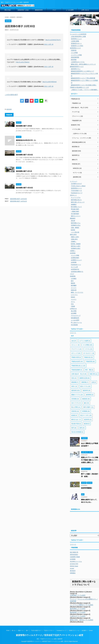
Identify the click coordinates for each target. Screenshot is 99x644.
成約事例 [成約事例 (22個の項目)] (90, 395)
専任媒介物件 (75, 209)
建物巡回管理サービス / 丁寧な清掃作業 (83, 78)
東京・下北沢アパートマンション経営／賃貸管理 (49, 639)
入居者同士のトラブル (78, 62)
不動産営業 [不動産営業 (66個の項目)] (90, 361)
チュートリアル (76, 198)
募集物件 (73, 218)
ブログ (54, 10)
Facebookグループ (77, 193)
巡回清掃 (9, 109)
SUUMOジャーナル (76, 561)
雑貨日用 (74, 290)
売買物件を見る (76, 225)
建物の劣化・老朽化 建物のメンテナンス (83, 64)
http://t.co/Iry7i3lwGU (23, 62)
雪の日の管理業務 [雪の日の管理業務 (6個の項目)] (77, 432)
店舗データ (21, 630)
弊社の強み (8, 10)
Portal (8, 630)
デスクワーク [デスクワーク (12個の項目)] (76, 349)
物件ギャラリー (76, 216)
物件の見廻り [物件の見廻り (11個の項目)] (88, 407)
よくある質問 (70, 10)
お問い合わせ (85, 10)
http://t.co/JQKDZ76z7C (53, 40)
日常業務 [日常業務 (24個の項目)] (75, 399)
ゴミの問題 (74, 53)
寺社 (72, 304)
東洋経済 (73, 571)
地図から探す (75, 237)
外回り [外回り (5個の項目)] (74, 386)
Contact (91, 630)
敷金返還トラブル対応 (78, 612)
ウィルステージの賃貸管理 (78, 34)
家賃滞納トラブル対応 (78, 609)
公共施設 (74, 279)
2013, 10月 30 (49, 44)
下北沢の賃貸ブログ (36, 630)
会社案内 (84, 630)
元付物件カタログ (76, 184)
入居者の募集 (75, 41)
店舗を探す (74, 239)
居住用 (73, 221)
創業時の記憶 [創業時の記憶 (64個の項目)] (85, 378)
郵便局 (73, 283)
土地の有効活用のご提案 (78, 36)
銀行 (72, 281)
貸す (27, 630)
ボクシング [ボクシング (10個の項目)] (76, 353)
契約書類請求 (75, 318)
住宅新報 (73, 559)
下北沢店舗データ (76, 191)
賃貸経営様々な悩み (23, 10)
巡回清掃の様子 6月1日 (24, 171)
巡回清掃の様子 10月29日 (19, 199)
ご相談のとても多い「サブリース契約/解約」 (85, 90)
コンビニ (74, 299)
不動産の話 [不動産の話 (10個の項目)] (88, 357)
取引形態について (76, 207)
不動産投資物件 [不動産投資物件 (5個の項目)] (77, 370)
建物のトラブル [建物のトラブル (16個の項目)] (77, 395)
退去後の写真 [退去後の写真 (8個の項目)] (76, 424)
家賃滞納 (74, 60)
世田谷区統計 (74, 555)
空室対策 (74, 50)
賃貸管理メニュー (76, 39)
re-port (72, 568)
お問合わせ (73, 309)
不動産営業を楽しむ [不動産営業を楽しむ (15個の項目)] (78, 366)
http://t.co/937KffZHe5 (49, 82)
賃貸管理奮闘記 (87, 488)
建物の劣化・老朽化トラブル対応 (82, 620)
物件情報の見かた (76, 200)
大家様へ (73, 251)
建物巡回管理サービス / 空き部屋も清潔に (84, 85)
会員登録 (73, 253)
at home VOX (74, 564)
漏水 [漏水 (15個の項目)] (86, 403)
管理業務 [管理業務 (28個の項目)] (86, 411)
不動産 (73, 306)
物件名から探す (76, 246)
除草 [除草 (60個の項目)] (74, 428)
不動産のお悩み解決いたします (79, 87)
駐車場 (73, 230)
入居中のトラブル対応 (78, 616)
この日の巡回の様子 (11, 95)
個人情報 (74, 311)
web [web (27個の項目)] (74, 341)
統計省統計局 (74, 552)
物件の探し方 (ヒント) (78, 202)
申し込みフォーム (76, 322)
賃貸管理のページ (76, 188)
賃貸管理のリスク (75, 48)
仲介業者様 (74, 325)
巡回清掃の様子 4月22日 (24, 188)
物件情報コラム (76, 223)
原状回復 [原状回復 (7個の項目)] (85, 382)
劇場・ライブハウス (77, 292)
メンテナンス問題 (76, 55)
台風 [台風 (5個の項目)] (94, 382)
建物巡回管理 (39, 10)
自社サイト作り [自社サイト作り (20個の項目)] (86, 415)
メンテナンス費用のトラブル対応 (82, 605)
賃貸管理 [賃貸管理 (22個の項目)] (88, 420)
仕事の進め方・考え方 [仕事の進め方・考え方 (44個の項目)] (79, 374)
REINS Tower (74, 566)
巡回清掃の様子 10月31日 (19, 201)
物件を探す (73, 235)
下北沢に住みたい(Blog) (78, 186)
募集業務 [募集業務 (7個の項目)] (75, 382)
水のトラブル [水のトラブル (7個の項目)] (76, 403)
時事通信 (73, 573)
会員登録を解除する (77, 272)
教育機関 (74, 285)
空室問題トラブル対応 (78, 595)
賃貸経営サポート (76, 43)
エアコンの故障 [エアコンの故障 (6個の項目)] (85, 341)
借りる (14, 630)
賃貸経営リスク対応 (77, 46)
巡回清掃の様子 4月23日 (24, 155)
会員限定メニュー (76, 260)
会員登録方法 (75, 269)
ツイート (73, 333)
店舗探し (74, 241)
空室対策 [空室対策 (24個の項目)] (75, 411)
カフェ (73, 302)
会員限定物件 (75, 258)
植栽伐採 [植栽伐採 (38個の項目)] (86, 399)
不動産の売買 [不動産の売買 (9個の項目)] (76, 357)
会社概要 (74, 313)
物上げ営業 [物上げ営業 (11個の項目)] (76, 407)
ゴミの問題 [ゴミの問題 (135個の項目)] (87, 345)
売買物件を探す (76, 248)
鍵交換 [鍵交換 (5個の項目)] (87, 424)
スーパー (74, 288)
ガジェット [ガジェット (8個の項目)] (75, 345)
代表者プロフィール (74, 630)
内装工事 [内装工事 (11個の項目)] (93, 374)
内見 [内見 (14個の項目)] (74, 378)
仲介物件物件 (75, 214)
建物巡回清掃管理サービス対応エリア (82, 71)
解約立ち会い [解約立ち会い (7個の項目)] (76, 420)
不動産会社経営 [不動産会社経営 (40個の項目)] (77, 361)
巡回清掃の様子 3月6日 (24, 126)
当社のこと (73, 195)
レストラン (74, 295)
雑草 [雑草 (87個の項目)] (82, 428)
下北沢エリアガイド (49, 630)
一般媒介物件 (75, 211)
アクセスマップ (76, 316)
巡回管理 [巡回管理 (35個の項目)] (87, 391)
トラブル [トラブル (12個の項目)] (88, 349)
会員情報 (74, 262)
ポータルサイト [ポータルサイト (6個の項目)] (89, 353)
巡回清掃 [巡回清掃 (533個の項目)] (76, 391)
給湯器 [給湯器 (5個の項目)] (74, 415)
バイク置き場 (75, 232)
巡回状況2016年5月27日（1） (26, 140)
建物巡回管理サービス (77, 67)
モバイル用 (74, 267)
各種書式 (74, 204)
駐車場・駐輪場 (76, 244)
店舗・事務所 (75, 228)
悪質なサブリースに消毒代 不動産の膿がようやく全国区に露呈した (90, 460)
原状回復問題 (75, 57)
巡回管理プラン (76, 69)
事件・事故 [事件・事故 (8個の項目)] (89, 370)
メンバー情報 (75, 255)
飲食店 (73, 297)
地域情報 (73, 276)
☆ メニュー (74, 181)
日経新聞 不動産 (75, 557)
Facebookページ (76, 265)
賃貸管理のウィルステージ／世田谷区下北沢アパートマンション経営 (50, 635)
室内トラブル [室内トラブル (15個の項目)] (85, 386)
